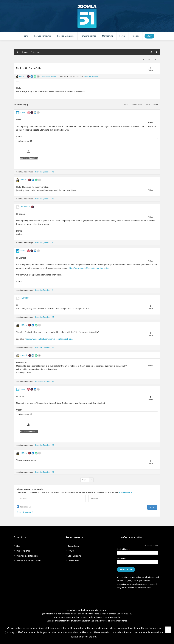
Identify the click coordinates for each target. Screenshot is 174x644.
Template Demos (88, 36)
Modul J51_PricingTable (29, 68)
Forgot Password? (25, 512)
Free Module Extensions (27, 556)
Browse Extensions (66, 36)
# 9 (53, 472)
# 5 (53, 317)
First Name (121, 558)
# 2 (53, 199)
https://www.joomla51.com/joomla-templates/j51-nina (49, 339)
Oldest (156, 104)
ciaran (23, 112)
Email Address (123, 549)
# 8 (53, 445)
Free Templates (23, 551)
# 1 (53, 172)
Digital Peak (73, 546)
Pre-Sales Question (49, 76)
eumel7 (22, 76)
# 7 (53, 381)
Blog (18, 546)
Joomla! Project (101, 614)
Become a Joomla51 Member (29, 561)
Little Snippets (74, 556)
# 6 (53, 347)
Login (149, 36)
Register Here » (125, 492)
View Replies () (151, 59)
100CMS (71, 551)
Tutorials (135, 36)
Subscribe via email (90, 76)
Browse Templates (43, 36)
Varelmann (25, 207)
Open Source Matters (121, 614)
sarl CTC (25, 298)
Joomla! (62, 617)
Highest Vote (137, 104)
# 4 (53, 290)
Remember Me (25, 507)
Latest (147, 104)
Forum (122, 36)
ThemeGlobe (73, 561)
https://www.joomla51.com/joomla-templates (89, 268)
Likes (126, 104)
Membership (108, 36)
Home (25, 36)
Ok (168, 629)
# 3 (53, 243)
